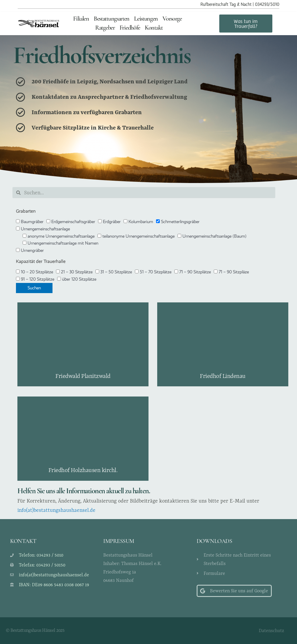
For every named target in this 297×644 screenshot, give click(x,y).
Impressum (119, 541)
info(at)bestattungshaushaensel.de (56, 510)
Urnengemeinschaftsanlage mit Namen (60, 243)
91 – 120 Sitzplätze (35, 279)
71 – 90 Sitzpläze (231, 272)
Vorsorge (172, 19)
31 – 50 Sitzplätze (114, 272)
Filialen (81, 19)
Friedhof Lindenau (223, 376)
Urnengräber (30, 250)
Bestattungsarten (112, 19)
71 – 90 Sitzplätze (193, 272)
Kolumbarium (138, 222)
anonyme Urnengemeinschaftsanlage (59, 236)
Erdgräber (109, 222)
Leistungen (146, 19)
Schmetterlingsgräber (178, 222)
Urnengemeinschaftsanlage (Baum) (212, 236)
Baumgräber (30, 222)
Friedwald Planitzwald (83, 376)
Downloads (214, 541)
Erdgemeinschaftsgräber (71, 222)
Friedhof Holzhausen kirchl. (83, 470)
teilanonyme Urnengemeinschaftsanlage (136, 236)
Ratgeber (105, 28)
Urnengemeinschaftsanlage (43, 229)
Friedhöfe (130, 28)
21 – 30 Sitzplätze (74, 272)
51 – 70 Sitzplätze (153, 272)
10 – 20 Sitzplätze (35, 272)
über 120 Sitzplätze (77, 279)
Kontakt (154, 28)
